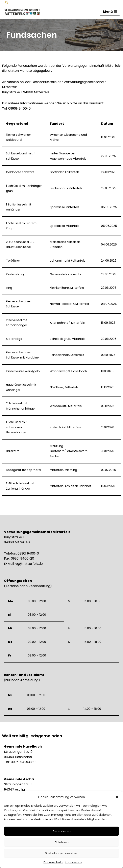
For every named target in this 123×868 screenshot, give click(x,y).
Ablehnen (61, 842)
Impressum (73, 862)
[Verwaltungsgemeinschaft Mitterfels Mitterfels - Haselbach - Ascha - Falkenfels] (23, 12)
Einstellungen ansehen (61, 853)
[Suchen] (7, 2)
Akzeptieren (62, 831)
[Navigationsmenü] (110, 12)
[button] (117, 797)
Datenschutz (53, 862)
